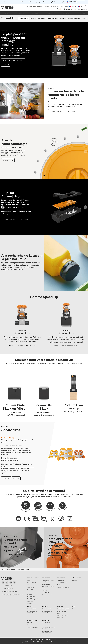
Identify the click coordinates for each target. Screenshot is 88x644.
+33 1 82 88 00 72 (8, 589)
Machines (30, 623)
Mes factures (46, 625)
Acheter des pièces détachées (62, 617)
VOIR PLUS (6, 478)
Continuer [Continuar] (81, 2)
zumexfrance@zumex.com (10, 592)
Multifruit (75, 580)
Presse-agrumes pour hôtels (48, 587)
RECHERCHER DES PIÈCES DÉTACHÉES (17, 555)
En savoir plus (8, 160)
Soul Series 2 (31, 590)
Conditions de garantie (63, 609)
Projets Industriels (47, 595)
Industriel (30, 604)
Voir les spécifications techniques (62, 111)
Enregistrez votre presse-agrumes (47, 632)
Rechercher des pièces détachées (48, 628)
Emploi (59, 585)
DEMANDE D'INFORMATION (27, 345)
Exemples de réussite (63, 587)
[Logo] (7, 8)
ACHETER (11, 345)
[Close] (85, 2)
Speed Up (30, 594)
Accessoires (30, 625)
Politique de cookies (45, 642)
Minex (29, 585)
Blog (62, 6)
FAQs (58, 613)
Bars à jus (45, 590)
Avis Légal (21, 642)
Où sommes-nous (62, 582)
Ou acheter (46, 6)
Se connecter (46, 623)
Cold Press (30, 601)
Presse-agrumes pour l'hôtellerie (48, 581)
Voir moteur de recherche (86, 6)
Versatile (29, 592)
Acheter (6, 65)
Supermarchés (46, 584)
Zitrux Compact (31, 582)
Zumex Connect (32, 609)
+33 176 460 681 (8, 586)
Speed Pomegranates (33, 599)
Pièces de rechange (33, 627)
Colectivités (45, 593)
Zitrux (29, 580)
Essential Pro (31, 587)
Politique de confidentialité (32, 642)
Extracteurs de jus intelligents (32, 612)
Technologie (60, 580)
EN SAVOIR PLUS (55, 557)
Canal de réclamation (64, 642)
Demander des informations (13, 60)
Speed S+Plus (31, 596)
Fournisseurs (54, 642)
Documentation (55, 6)
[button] (3, 151)
